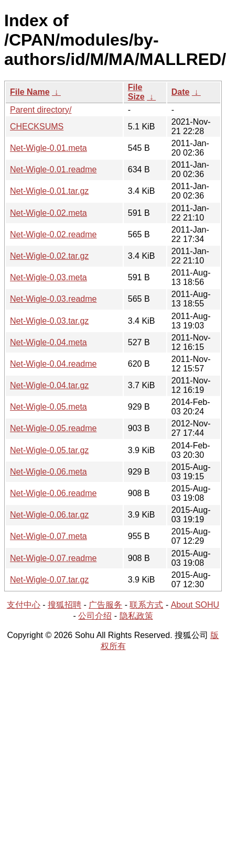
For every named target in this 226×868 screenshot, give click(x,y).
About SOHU (195, 605)
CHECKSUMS (37, 127)
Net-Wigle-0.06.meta (49, 472)
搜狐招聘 (64, 605)
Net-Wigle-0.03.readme (53, 299)
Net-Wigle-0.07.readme (53, 558)
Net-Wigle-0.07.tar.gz (49, 580)
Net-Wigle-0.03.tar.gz (49, 321)
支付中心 (24, 605)
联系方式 (146, 605)
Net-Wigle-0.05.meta (49, 407)
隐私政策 (136, 616)
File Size (136, 92)
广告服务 (105, 605)
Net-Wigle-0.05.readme (53, 428)
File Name (30, 92)
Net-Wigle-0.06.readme (53, 493)
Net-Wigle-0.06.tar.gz (49, 515)
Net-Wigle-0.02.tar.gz (49, 256)
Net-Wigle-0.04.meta (49, 342)
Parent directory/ (41, 110)
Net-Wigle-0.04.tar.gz (49, 385)
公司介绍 (95, 616)
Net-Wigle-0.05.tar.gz (49, 450)
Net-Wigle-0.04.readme (53, 364)
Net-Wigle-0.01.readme (53, 169)
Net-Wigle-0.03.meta (49, 277)
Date (181, 92)
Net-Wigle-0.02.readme (53, 234)
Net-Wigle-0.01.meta (49, 148)
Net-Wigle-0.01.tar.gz (49, 191)
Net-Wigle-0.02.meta (49, 213)
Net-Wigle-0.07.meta (49, 536)
